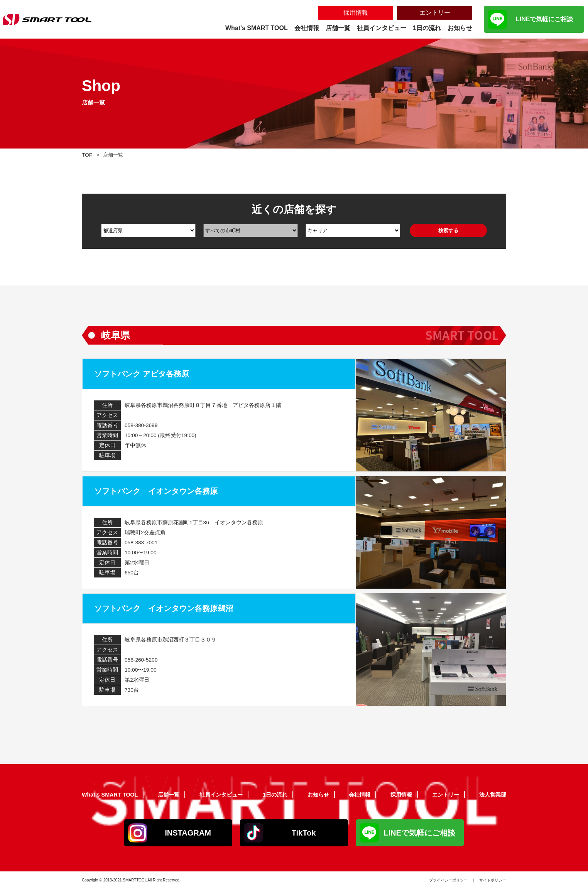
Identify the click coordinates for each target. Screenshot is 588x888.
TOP (88, 154)
